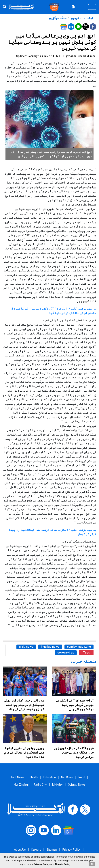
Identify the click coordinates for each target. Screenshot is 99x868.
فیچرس (75, 18)
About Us (20, 850)
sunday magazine (79, 647)
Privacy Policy (71, 850)
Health (34, 777)
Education (49, 777)
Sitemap (52, 850)
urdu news (26, 647)
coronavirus (66, 653)
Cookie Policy (63, 864)
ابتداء (88, 18)
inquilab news (50, 647)
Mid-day (57, 785)
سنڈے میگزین (58, 18)
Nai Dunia (67, 777)
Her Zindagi (21, 785)
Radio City (40, 785)
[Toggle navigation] (92, 7)
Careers (36, 850)
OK (92, 864)
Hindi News (17, 777)
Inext (82, 777)
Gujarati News (77, 785)
